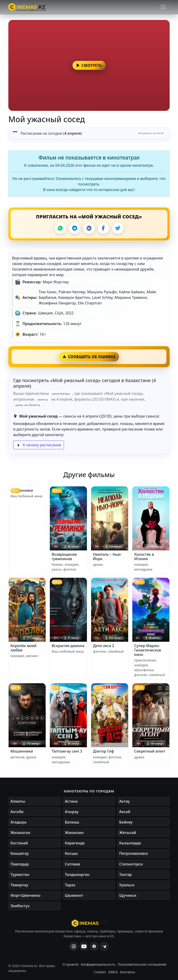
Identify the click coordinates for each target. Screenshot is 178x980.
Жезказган (20, 833)
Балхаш (72, 822)
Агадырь (19, 822)
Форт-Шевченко (25, 895)
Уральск (127, 885)
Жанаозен (74, 833)
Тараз (70, 885)
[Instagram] (74, 946)
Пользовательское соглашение (142, 964)
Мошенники (22, 490)
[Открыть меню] (163, 7)
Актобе (17, 812)
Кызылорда (130, 843)
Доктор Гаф (103, 751)
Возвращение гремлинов (64, 557)
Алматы (18, 801)
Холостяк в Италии (144, 557)
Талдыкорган (77, 875)
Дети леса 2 (104, 646)
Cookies (100, 972)
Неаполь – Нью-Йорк (107, 557)
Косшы (71, 853)
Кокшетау (20, 853)
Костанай (19, 843)
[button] (89, 65)
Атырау (72, 812)
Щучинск (128, 895)
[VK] (89, 228)
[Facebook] (103, 228)
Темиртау (19, 885)
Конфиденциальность (98, 964)
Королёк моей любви (23, 648)
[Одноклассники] (104, 946)
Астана (71, 801)
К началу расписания (39, 445)
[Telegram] (75, 228)
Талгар (125, 875)
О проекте (71, 964)
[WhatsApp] (60, 228)
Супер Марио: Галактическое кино (148, 650)
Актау (124, 801)
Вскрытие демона (68, 646)
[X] (118, 228)
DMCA (113, 972)
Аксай (125, 812)
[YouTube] (84, 946)
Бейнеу (126, 822)
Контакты (127, 972)
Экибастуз (20, 906)
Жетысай (128, 833)
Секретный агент (150, 751)
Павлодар (20, 864)
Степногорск (131, 864)
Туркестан (20, 875)
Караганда (75, 843)
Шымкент (74, 895)
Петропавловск (133, 853)
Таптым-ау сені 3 (67, 751)
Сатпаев (72, 864)
